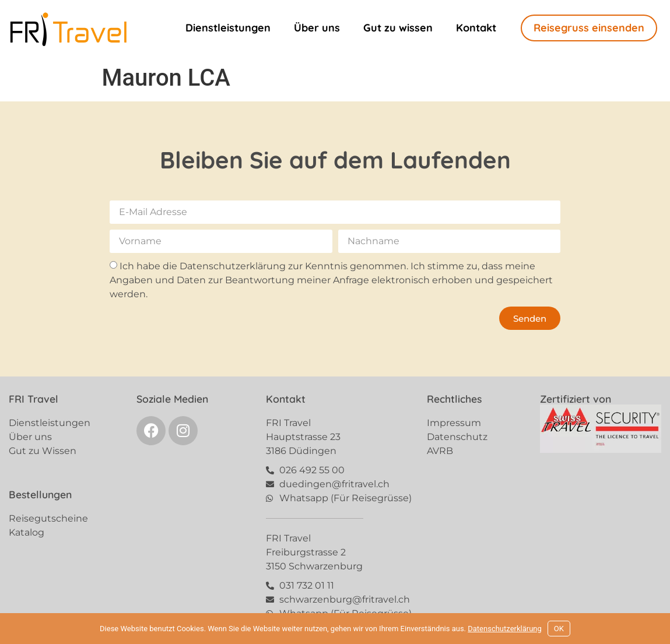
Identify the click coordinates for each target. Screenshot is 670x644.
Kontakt (476, 28)
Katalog (27, 532)
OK (559, 629)
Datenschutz (457, 437)
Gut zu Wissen (43, 451)
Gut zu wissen (398, 28)
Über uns (317, 28)
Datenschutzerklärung (505, 629)
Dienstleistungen (228, 28)
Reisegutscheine (48, 518)
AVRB (440, 451)
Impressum (454, 423)
